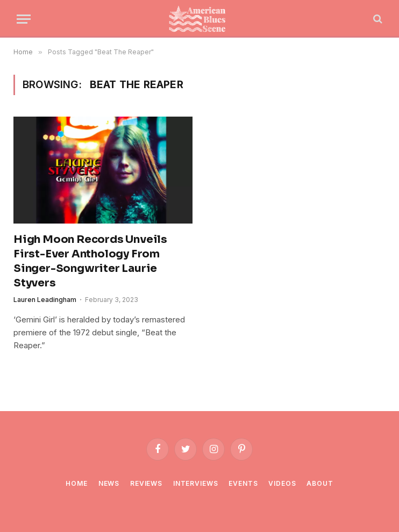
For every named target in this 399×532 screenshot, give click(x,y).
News (109, 483)
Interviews (195, 483)
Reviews (146, 483)
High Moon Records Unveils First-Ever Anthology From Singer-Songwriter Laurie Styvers (90, 261)
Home (76, 483)
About (320, 483)
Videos (282, 483)
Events (243, 483)
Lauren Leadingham (45, 300)
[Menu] (24, 19)
